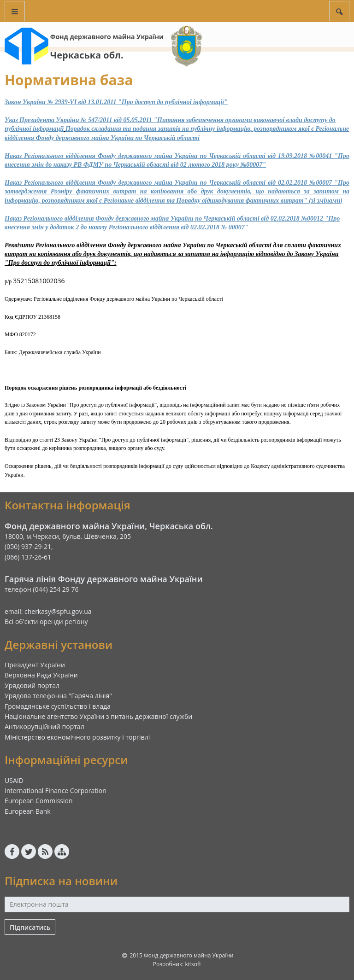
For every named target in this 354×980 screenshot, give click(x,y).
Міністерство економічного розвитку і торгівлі (77, 737)
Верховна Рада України (41, 675)
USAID (14, 780)
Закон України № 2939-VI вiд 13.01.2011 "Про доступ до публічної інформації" (116, 102)
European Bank (28, 811)
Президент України (35, 665)
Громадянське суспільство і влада (58, 706)
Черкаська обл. (87, 55)
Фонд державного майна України (107, 37)
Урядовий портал (32, 685)
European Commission (39, 801)
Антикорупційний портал (44, 726)
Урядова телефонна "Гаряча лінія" (58, 696)
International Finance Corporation (56, 790)
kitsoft (193, 964)
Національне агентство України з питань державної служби (98, 716)
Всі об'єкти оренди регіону (46, 621)
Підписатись (30, 927)
